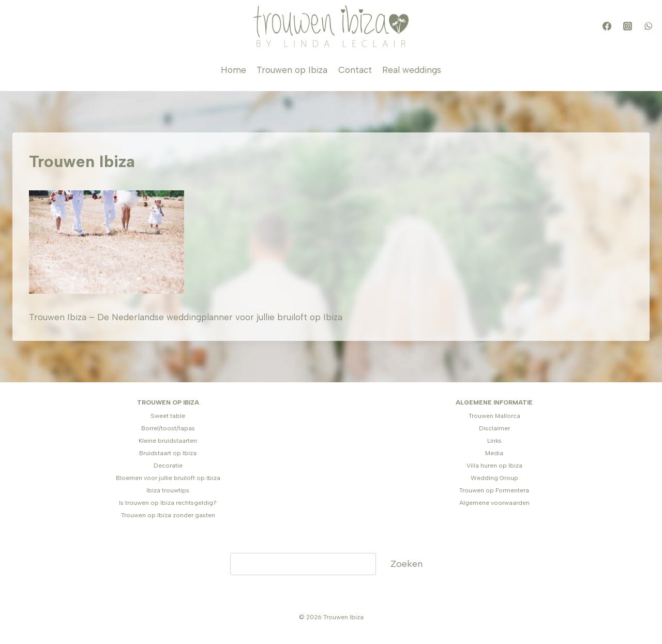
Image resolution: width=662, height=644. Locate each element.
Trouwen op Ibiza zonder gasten (168, 515)
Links (494, 441)
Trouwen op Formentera (494, 490)
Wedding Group (494, 478)
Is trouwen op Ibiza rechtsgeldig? (168, 503)
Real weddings (412, 70)
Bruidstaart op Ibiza (168, 453)
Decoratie (168, 466)
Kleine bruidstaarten (168, 441)
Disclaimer (494, 428)
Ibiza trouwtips (168, 490)
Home (234, 70)
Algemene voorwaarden (494, 503)
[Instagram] (627, 26)
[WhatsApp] (648, 26)
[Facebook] (607, 26)
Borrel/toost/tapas (168, 428)
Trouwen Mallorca (494, 416)
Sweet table (168, 416)
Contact (355, 70)
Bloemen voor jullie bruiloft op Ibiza (168, 478)
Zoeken (407, 564)
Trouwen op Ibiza (292, 70)
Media (494, 453)
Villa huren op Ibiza (494, 466)
